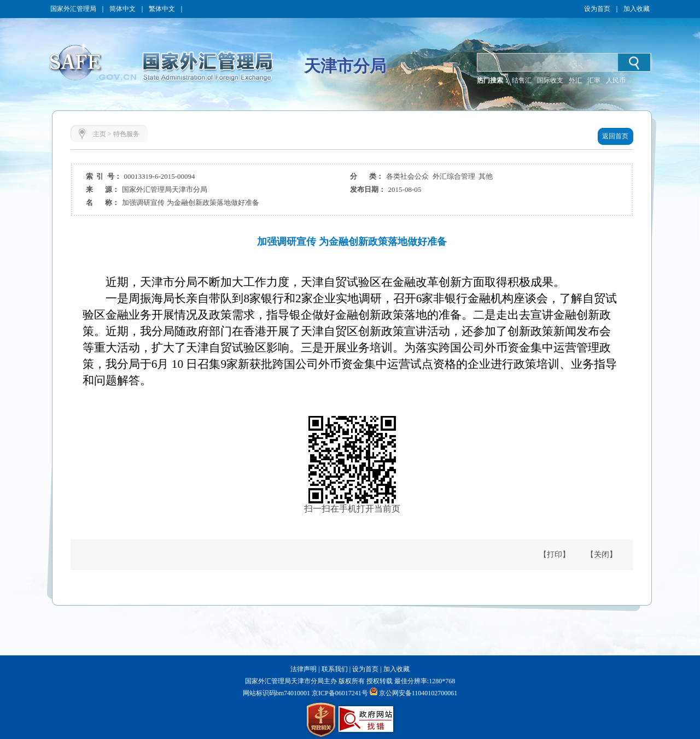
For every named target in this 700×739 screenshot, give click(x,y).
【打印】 (555, 555)
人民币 (616, 80)
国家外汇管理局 (73, 9)
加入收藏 (637, 9)
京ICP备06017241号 (339, 693)
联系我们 (335, 669)
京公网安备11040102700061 (418, 693)
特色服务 (126, 134)
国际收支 (550, 80)
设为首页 (597, 9)
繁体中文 (162, 9)
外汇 (575, 80)
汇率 (594, 80)
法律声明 (304, 669)
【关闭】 (602, 555)
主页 (100, 134)
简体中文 (122, 9)
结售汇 (522, 80)
